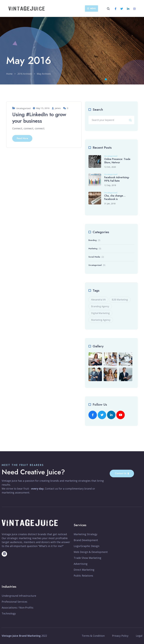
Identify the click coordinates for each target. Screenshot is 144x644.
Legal (139, 636)
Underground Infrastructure (19, 596)
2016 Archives (25, 74)
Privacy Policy (120, 636)
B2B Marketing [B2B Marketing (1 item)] (120, 300)
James (56, 108)
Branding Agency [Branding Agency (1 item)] (100, 306)
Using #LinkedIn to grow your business (39, 118)
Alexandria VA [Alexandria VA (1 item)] (98, 300)
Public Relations (83, 576)
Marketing (93, 249)
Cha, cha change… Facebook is (115, 197)
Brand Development (86, 540)
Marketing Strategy (85, 534)
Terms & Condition (93, 636)
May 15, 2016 (41, 108)
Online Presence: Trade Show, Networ (117, 161)
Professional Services (14, 602)
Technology (9, 613)
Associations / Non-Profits (18, 608)
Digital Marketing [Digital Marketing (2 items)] (100, 313)
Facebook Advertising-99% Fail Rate (117, 179)
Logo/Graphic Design (86, 546)
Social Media (94, 257)
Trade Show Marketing (87, 558)
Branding (92, 240)
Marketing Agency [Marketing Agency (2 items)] (101, 320)
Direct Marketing (84, 570)
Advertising (81, 564)
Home (9, 74)
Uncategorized (23, 108)
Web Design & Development (91, 552)
